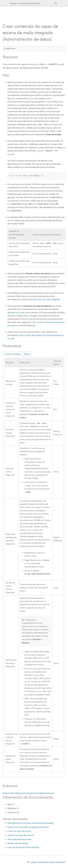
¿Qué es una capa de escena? (21, 836)
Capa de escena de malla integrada (44, 299)
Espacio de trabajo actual (15, 794)
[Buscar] (56, 3)
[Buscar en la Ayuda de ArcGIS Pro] (32, 3)
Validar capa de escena (18, 844)
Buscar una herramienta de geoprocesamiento (28, 828)
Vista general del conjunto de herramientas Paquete (31, 824)
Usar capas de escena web (19, 840)
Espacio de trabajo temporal (41, 794)
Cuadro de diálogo (13, 354)
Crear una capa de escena (19, 832)
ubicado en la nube (16, 312)
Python (27, 354)
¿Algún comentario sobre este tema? (48, 863)
